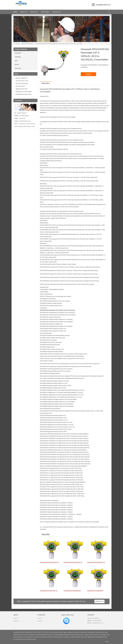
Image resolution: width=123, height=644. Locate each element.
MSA (16, 61)
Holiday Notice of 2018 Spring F (24, 92)
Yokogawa (18, 57)
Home (18, 44)
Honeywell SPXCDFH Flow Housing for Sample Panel (57, 527)
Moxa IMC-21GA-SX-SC (22, 84)
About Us (24, 12)
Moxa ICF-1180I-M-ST (21, 78)
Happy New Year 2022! (22, 89)
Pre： (41, 527)
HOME (15, 12)
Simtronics (18, 68)
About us (16, 618)
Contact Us (57, 12)
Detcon (17, 64)
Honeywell (18, 53)
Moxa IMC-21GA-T (21, 86)
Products (34, 12)
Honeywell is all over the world (23, 94)
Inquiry (88, 74)
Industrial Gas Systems (27, 44)
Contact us (16, 621)
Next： (73, 527)
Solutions (45, 12)
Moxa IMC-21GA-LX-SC (22, 81)
